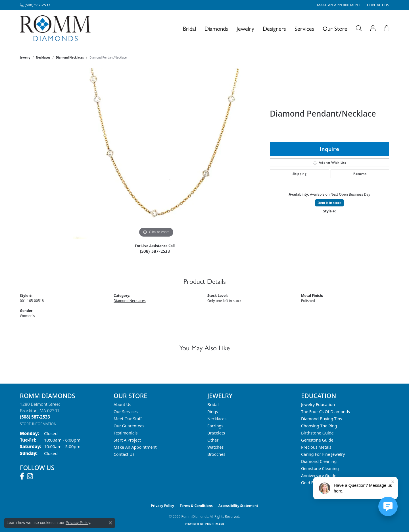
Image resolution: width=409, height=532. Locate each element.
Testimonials (126, 433)
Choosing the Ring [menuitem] (319, 426)
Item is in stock (329, 203)
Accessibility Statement (238, 506)
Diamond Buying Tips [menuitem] (322, 419)
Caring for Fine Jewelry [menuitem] (323, 454)
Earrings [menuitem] (215, 426)
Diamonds (216, 28)
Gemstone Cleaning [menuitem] (320, 468)
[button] (359, 28)
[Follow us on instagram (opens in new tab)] (30, 476)
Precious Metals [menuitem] (316, 447)
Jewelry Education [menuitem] (318, 404)
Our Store (335, 28)
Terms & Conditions (196, 506)
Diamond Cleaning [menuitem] (319, 461)
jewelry (25, 57)
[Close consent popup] (110, 523)
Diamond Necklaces (70, 57)
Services (304, 28)
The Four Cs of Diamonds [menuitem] (325, 412)
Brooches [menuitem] (216, 454)
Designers (274, 28)
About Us (122, 404)
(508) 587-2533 (155, 251)
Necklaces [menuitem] (217, 419)
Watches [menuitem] (215, 447)
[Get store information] (38, 424)
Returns (360, 174)
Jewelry (245, 28)
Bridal (189, 28)
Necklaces (43, 57)
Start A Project (127, 440)
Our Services (126, 412)
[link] (35, 5)
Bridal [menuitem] (213, 404)
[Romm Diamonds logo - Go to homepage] (57, 28)
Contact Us (124, 454)
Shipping (300, 174)
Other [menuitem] (213, 440)
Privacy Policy (162, 506)
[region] (156, 154)
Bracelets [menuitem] (216, 433)
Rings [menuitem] (213, 412)
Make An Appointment (135, 447)
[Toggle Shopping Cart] (387, 28)
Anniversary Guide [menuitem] (319, 476)
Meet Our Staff (128, 419)
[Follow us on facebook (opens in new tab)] (22, 476)
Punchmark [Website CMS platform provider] (215, 524)
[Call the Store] (35, 417)
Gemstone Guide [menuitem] (317, 440)
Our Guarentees (129, 426)
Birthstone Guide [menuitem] (317, 433)
